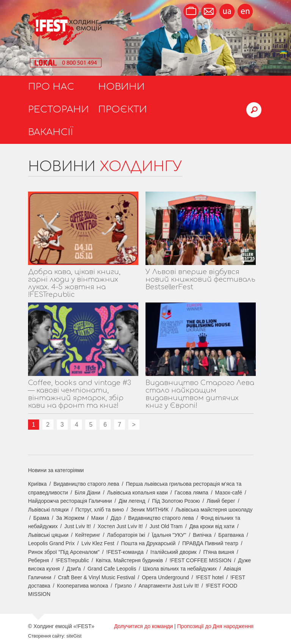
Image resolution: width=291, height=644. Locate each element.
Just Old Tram (166, 526)
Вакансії (51, 132)
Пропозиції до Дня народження (216, 626)
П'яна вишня (219, 552)
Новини (121, 87)
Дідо (116, 518)
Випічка (202, 535)
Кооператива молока (82, 586)
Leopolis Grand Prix (51, 543)
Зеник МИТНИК (150, 510)
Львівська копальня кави (138, 493)
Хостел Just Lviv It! (120, 526)
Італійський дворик (174, 552)
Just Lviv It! (78, 526)
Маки (98, 518)
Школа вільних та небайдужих (180, 569)
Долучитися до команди (143, 626)
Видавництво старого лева (86, 484)
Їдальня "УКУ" (169, 535)
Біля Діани (88, 493)
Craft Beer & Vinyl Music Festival (97, 577)
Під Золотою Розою (176, 501)
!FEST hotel (210, 577)
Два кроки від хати (212, 526)
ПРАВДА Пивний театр (210, 543)
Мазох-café (228, 493)
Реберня (38, 560)
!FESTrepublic (72, 560)
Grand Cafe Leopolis (112, 569)
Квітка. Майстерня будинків (129, 560)
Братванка (231, 535)
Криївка (37, 484)
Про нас (51, 87)
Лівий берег (221, 501)
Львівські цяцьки (48, 535)
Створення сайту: (47, 636)
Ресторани (59, 110)
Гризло (123, 586)
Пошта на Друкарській (148, 543)
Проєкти (123, 110)
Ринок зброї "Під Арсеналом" (64, 552)
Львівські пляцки (48, 510)
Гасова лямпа (192, 493)
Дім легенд (132, 501)
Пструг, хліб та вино (100, 510)
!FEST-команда (125, 552)
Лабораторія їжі (126, 535)
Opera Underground (165, 577)
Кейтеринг (88, 535)
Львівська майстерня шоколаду (214, 510)
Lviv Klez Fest (98, 543)
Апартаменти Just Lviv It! (169, 586)
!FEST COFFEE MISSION (201, 560)
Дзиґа (74, 569)
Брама (41, 518)
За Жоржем (70, 518)
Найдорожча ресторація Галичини (70, 501)
